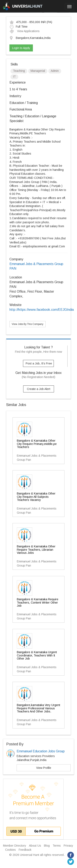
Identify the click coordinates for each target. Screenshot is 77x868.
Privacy (68, 846)
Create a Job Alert (39, 389)
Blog (47, 846)
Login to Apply (21, 48)
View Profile (44, 768)
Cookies (10, 850)
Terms (57, 846)
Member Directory (15, 846)
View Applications (25, 31)
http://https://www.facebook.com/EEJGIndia (42, 310)
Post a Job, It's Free (39, 363)
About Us (35, 846)
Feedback (25, 850)
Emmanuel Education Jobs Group (41, 751)
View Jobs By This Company (28, 324)
